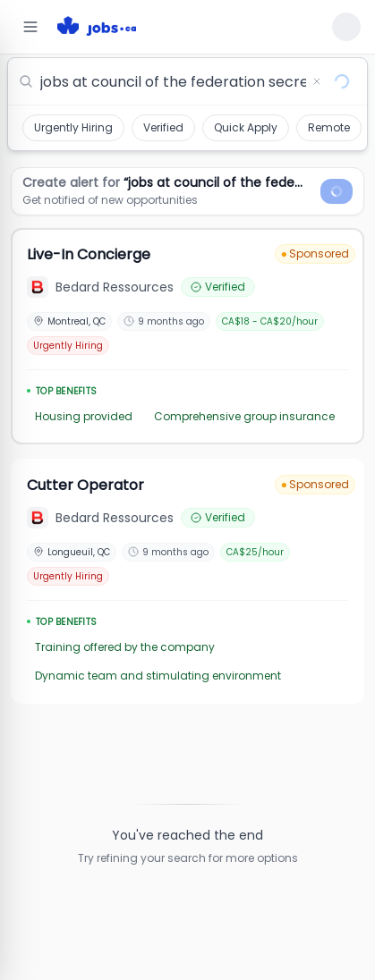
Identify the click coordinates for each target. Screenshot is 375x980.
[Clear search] (317, 81)
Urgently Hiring (73, 127)
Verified (163, 127)
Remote (329, 127)
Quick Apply (246, 127)
